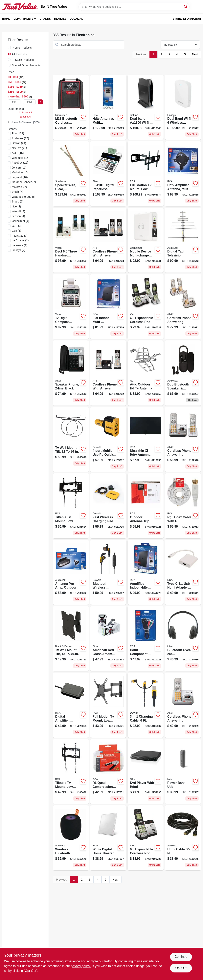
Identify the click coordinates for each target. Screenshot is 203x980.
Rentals (60, 19)
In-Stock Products (23, 60)
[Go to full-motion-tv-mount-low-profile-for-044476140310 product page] (146, 174)
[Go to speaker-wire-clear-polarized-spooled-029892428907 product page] (71, 174)
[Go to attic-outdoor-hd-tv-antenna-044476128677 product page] (146, 373)
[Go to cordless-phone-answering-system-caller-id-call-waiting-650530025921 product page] (183, 705)
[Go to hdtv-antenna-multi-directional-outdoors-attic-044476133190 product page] (108, 107)
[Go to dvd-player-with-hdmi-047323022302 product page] (146, 772)
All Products (19, 54)
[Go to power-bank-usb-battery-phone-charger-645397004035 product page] (183, 772)
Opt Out (181, 968)
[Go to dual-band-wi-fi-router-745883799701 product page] (146, 107)
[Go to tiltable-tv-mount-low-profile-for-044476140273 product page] (71, 506)
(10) (20, 172)
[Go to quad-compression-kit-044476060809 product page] (108, 772)
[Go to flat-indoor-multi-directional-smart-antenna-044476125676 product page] (108, 306)
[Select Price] (40, 102)
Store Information (187, 19)
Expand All (25, 117)
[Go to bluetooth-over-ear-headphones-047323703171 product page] (183, 639)
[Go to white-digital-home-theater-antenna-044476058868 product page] (108, 838)
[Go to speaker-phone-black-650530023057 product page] (71, 373)
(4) (16, 206)
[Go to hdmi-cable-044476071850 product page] (183, 838)
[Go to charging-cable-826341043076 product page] (146, 705)
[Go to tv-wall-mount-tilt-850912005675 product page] (71, 639)
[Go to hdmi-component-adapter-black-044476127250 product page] (146, 639)
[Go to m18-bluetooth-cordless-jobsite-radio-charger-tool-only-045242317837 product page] (71, 107)
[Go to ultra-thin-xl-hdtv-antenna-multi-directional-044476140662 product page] (146, 439)
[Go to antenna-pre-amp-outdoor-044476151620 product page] (71, 572)
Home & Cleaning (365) (25, 122)
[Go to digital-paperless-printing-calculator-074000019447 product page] (108, 174)
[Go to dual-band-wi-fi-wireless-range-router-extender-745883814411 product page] (183, 107)
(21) (19, 148)
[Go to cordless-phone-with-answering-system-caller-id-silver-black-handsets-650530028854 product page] (108, 373)
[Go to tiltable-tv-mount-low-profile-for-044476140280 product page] (71, 772)
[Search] (186, 6)
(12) (20, 163)
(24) (19, 143)
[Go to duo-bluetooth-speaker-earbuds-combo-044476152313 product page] (183, 373)
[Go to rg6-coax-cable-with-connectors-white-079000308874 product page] (183, 506)
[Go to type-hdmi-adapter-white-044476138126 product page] (183, 572)
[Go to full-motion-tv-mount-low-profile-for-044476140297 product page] (108, 705)
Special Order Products (26, 65)
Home (6, 19)
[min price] (14, 102)
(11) (19, 168)
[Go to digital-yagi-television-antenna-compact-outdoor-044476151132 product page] (183, 240)
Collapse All (25, 113)
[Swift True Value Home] (20, 7)
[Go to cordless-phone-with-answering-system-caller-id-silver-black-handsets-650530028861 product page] (108, 240)
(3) (17, 226)
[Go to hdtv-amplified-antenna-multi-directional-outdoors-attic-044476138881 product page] (183, 174)
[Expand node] (9, 122)
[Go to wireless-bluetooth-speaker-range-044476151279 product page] (71, 838)
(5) (18, 201)
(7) (24, 182)
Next (195, 54)
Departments (23, 19)
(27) (20, 138)
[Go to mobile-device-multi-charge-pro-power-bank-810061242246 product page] (146, 240)
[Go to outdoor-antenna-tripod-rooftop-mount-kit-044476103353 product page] (146, 506)
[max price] (29, 102)
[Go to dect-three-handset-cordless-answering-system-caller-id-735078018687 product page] (71, 240)
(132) (18, 133)
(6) (24, 197)
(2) (20, 240)
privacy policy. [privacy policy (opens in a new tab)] (81, 966)
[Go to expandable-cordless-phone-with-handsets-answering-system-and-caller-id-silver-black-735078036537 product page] (146, 306)
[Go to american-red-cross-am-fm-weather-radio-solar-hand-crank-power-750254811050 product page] (108, 639)
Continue (181, 957)
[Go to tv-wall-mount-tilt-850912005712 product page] (71, 439)
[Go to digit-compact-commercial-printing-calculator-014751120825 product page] (71, 306)
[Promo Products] (9, 47)
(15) (18, 153)
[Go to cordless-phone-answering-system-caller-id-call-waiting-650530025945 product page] (183, 306)
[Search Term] (134, 7)
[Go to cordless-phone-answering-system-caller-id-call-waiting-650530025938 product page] (183, 439)
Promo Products (22, 48)
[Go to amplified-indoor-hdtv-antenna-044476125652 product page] (146, 572)
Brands (45, 19)
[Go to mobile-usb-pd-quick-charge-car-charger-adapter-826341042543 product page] (108, 439)
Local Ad (77, 19)
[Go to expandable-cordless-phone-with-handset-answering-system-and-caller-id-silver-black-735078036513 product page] (146, 838)
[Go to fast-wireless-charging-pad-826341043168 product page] (108, 506)
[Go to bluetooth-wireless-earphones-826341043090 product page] (108, 572)
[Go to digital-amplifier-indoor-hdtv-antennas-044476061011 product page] (71, 705)
